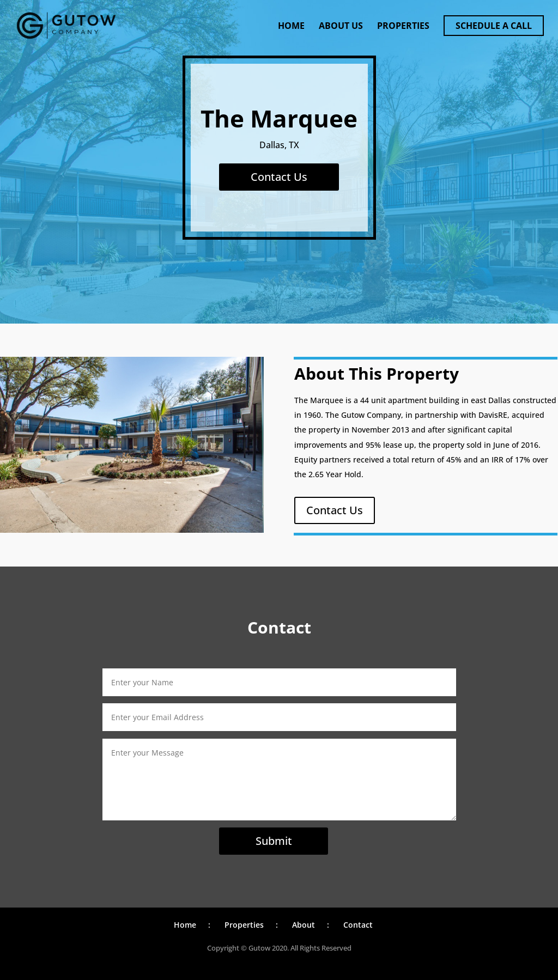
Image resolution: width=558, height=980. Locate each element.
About (304, 925)
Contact (358, 925)
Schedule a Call (494, 26)
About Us (341, 27)
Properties (403, 27)
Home (291, 27)
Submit (274, 841)
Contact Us (279, 177)
